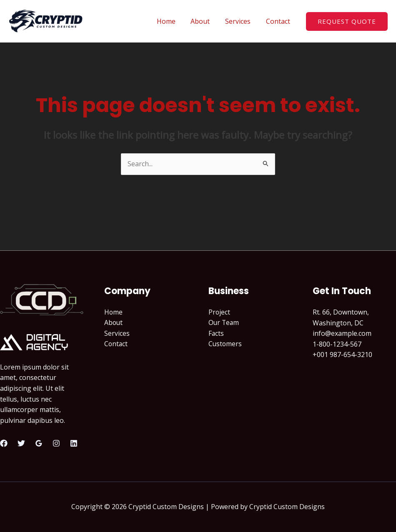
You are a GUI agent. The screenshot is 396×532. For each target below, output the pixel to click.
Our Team (224, 323)
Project (219, 312)
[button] (347, 21)
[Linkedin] (74, 443)
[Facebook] (4, 443)
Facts (216, 333)
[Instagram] (56, 443)
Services (241, 21)
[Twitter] (21, 443)
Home (173, 21)
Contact (279, 21)
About (205, 21)
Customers (226, 344)
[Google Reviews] (39, 443)
